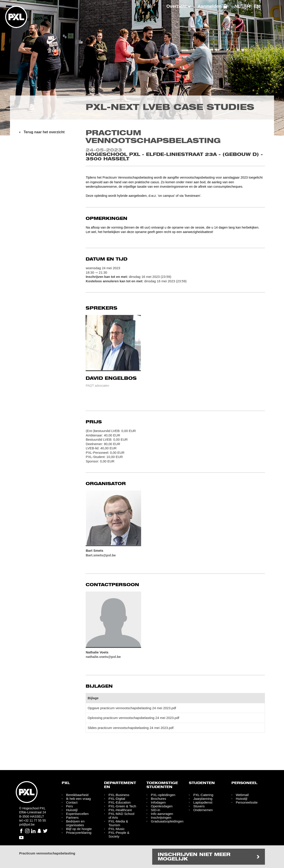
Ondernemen (203, 810)
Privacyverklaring (79, 833)
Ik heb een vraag (79, 799)
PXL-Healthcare (120, 810)
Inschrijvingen (161, 817)
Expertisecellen (77, 814)
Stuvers (199, 806)
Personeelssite (247, 802)
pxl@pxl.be (27, 824)
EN (257, 6)
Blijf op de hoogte (79, 829)
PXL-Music (117, 829)
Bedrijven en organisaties (75, 823)
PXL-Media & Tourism (118, 823)
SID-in (156, 810)
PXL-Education (120, 802)
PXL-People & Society (119, 834)
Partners (72, 817)
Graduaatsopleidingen (167, 821)
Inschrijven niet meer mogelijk (194, 857)
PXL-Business (119, 795)
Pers (70, 806)
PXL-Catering (203, 795)
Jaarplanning (203, 799)
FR (247, 6)
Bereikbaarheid (77, 795)
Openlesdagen (162, 806)
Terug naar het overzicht (44, 132)
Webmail (242, 795)
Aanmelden (209, 6)
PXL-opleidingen (163, 795)
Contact (72, 802)
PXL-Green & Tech (122, 806)
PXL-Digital (117, 799)
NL (238, 6)
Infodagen (158, 802)
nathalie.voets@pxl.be (103, 657)
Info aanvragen (162, 814)
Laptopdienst (203, 802)
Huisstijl (72, 810)
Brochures (158, 799)
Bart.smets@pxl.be (101, 555)
